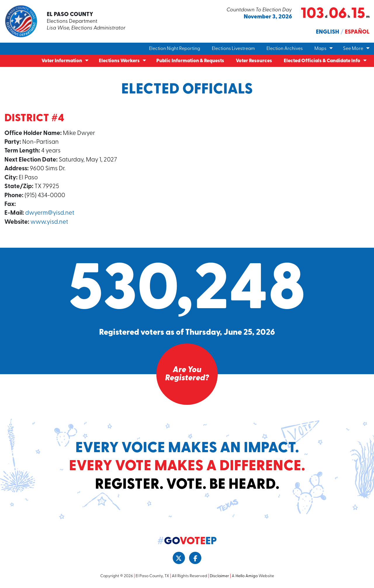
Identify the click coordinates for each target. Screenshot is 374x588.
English (328, 32)
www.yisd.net (49, 222)
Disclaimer (219, 576)
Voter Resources (254, 61)
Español (357, 32)
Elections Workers (119, 61)
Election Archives (285, 49)
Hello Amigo (247, 576)
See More (353, 49)
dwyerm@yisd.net (50, 213)
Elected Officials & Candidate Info (322, 61)
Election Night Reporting (175, 49)
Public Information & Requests (190, 61)
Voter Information (62, 61)
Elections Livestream (233, 49)
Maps (320, 49)
